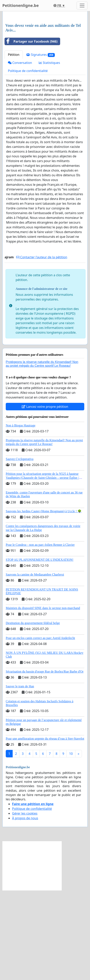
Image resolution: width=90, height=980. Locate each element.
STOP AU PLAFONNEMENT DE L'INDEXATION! (40, 649)
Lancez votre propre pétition (45, 496)
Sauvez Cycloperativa (20, 549)
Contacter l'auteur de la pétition (42, 347)
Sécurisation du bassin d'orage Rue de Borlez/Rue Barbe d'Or (45, 761)
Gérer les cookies (25, 903)
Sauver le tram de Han (20, 776)
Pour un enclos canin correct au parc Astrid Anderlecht (40, 728)
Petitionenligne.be (21, 5)
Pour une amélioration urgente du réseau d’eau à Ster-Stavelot (45, 828)
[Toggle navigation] (82, 6)
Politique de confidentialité (28, 161)
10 (71, 843)
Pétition (14, 144)
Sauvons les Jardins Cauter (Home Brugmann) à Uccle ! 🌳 (44, 601)
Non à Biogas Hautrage (21, 515)
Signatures (40, 144)
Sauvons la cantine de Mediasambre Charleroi (35, 664)
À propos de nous (25, 908)
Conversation (20, 152)
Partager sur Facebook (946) (31, 131)
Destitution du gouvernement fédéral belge (33, 713)
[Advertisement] (45, 62)
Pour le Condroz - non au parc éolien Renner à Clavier (40, 634)
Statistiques (49, 152)
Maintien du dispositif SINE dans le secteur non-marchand (43, 698)
